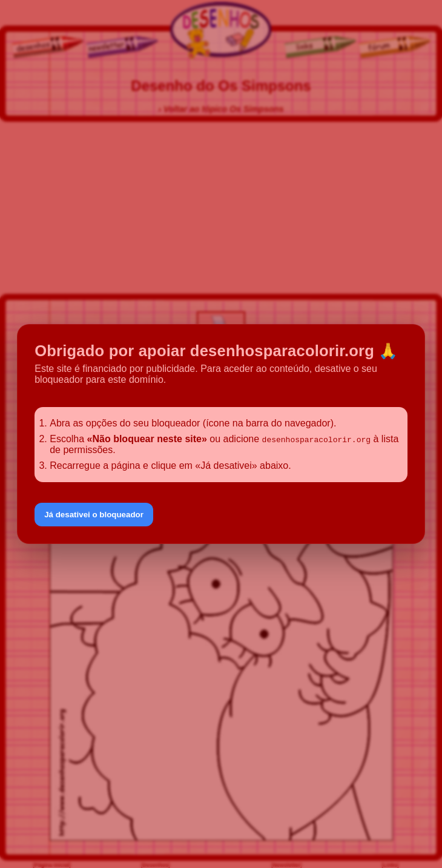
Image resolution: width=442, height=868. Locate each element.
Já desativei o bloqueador (94, 515)
